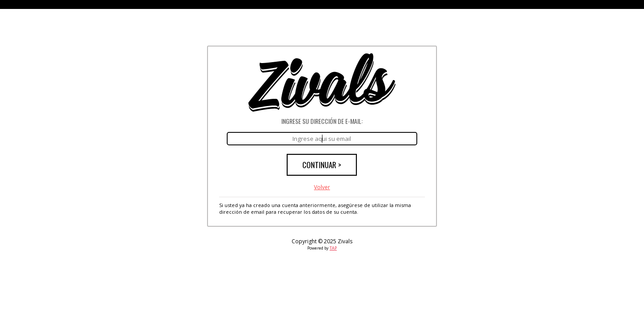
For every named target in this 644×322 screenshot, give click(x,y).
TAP (333, 248)
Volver (322, 187)
